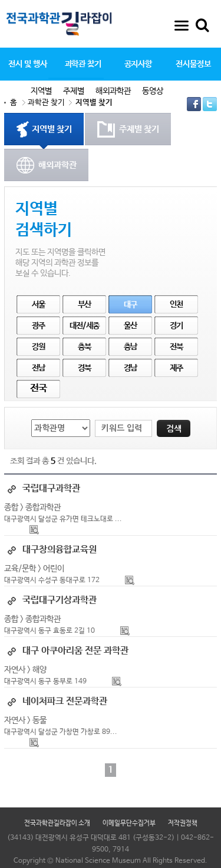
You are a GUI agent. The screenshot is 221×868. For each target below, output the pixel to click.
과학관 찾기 (83, 64)
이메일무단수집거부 (129, 823)
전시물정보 (193, 64)
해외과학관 (113, 91)
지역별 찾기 (94, 103)
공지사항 (138, 64)
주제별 (74, 91)
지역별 (41, 91)
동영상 (153, 91)
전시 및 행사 (27, 64)
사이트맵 (182, 25)
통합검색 (202, 25)
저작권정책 (183, 823)
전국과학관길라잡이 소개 (57, 823)
